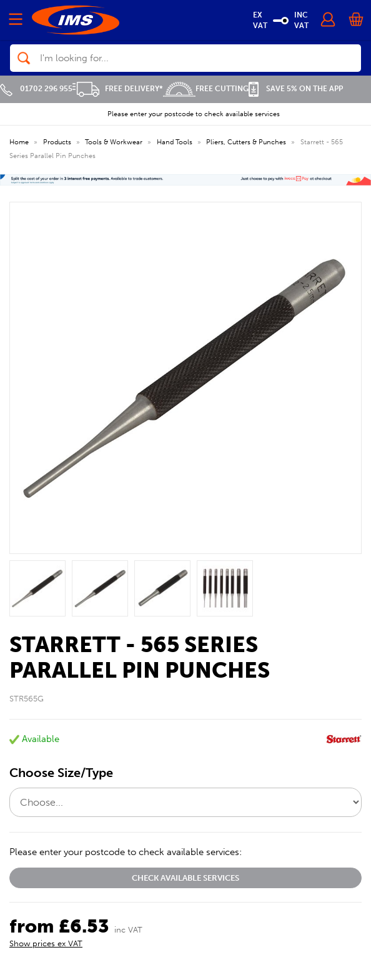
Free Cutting (206, 89)
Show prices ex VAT (46, 943)
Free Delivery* (118, 89)
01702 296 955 (36, 89)
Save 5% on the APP (296, 89)
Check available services (185, 878)
